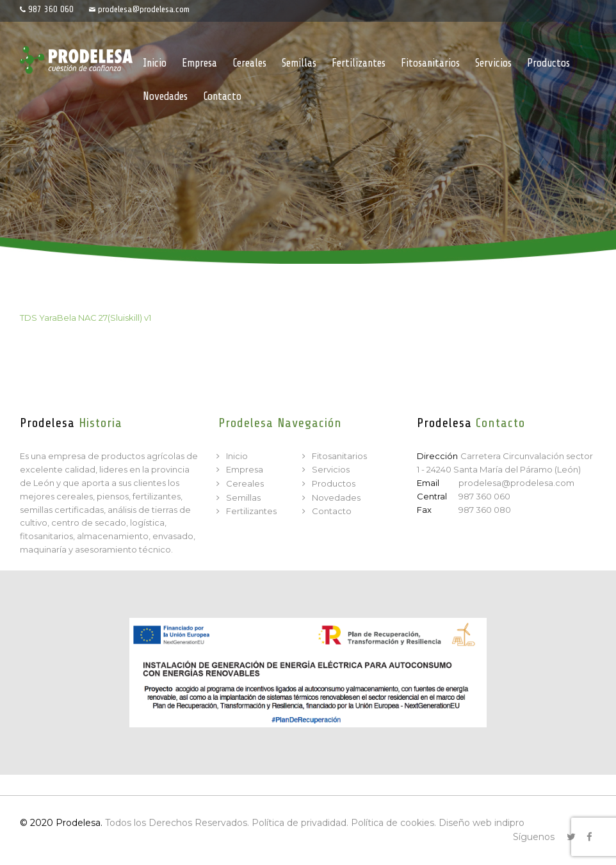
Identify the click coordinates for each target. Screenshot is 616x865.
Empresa (245, 469)
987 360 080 (485, 510)
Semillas (243, 497)
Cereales (245, 483)
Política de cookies (393, 823)
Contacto (332, 511)
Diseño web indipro (482, 823)
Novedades (336, 497)
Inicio (237, 456)
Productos (334, 483)
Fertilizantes (251, 511)
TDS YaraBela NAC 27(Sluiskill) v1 (85, 318)
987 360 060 (51, 9)
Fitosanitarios (339, 456)
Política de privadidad (299, 823)
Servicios (331, 469)
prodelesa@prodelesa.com (144, 9)
